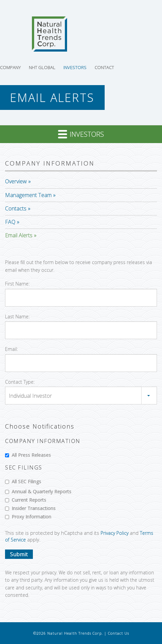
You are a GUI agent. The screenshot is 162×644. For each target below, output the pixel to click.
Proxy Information (28, 517)
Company (10, 67)
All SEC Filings (23, 481)
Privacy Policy (115, 533)
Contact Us (119, 633)
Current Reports (26, 500)
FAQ (10, 222)
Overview (16, 181)
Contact (104, 67)
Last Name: (17, 316)
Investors (75, 67)
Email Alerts (19, 235)
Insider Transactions (30, 508)
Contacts (16, 208)
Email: (11, 349)
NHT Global (42, 67)
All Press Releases (28, 455)
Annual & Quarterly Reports (38, 491)
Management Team (28, 195)
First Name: (17, 284)
